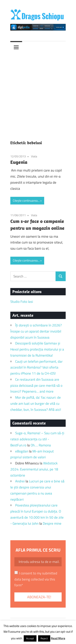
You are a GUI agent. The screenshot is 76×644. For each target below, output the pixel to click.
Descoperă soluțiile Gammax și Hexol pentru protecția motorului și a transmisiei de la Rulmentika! (37, 349)
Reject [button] (44, 638)
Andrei (20, 481)
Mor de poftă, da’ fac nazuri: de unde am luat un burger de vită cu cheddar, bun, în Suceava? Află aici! (36, 404)
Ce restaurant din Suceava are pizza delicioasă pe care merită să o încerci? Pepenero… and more (36, 386)
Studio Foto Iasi (22, 302)
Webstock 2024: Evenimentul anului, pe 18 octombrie (34, 469)
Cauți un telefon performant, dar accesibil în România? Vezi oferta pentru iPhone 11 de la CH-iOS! (36, 368)
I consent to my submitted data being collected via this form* (36, 579)
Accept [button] (30, 638)
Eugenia (19, 162)
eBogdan (22, 451)
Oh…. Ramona (41, 445)
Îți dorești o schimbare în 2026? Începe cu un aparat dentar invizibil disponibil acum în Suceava (36, 331)
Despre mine (52, 523)
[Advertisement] (38, 93)
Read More (58, 638)
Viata (34, 156)
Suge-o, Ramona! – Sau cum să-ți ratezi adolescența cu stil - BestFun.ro (37, 439)
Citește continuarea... (26, 201)
